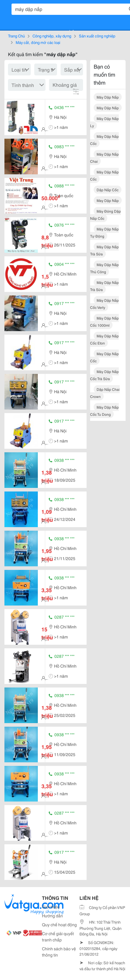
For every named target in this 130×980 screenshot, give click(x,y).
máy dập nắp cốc (104, 140)
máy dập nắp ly (104, 122)
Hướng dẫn (52, 916)
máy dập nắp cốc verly (104, 304)
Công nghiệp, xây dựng (52, 36)
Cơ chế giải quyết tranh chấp (58, 936)
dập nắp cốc (108, 190)
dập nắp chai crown (105, 393)
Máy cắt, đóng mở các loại (38, 42)
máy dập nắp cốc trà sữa (104, 375)
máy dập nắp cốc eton (104, 339)
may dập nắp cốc (104, 357)
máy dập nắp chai (104, 158)
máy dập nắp (108, 97)
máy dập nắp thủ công (104, 268)
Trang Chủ (16, 36)
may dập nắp (108, 200)
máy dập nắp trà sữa (104, 250)
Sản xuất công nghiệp (97, 36)
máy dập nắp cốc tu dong (104, 411)
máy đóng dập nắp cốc (105, 215)
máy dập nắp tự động (104, 232)
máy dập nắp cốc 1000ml (104, 321)
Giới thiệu (51, 907)
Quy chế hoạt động (59, 924)
